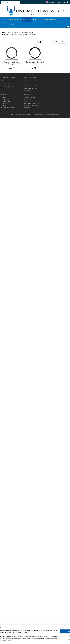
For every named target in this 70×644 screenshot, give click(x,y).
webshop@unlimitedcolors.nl (32, 103)
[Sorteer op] (61, 42)
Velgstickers (27, 19)
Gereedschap (51, 19)
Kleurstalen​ (4, 98)
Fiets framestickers (14, 19)
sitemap (29, 115)
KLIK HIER (33, 34)
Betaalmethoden (5, 101)
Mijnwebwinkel (56, 115)
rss (33, 115)
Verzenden (4, 103)
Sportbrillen (36, 19)
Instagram (27, 90)
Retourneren (4, 105)
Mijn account (63, 2)
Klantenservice (5, 99)
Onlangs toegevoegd (8, 24)
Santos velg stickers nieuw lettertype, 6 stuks (12, 63)
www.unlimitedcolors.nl (31, 89)
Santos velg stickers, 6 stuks (35, 63)
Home (3, 19)
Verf (43, 19)
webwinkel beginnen (40, 115)
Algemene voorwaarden (7, 107)
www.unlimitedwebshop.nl (31, 105)
